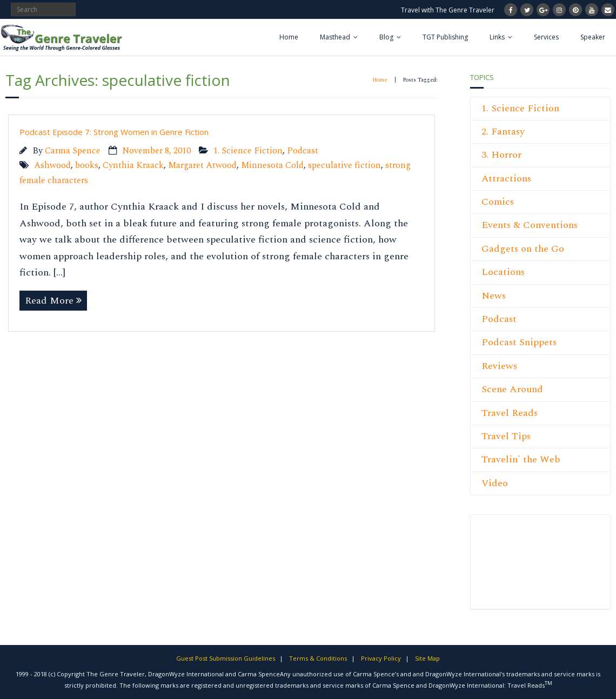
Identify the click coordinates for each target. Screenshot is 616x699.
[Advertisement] (514, 568)
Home (289, 37)
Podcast (303, 151)
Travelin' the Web (521, 459)
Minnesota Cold (272, 166)
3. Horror (501, 155)
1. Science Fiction (248, 151)
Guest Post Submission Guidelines (226, 658)
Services (546, 37)
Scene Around (512, 389)
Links (497, 37)
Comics (498, 202)
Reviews (499, 366)
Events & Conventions (530, 225)
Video (495, 483)
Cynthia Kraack (133, 166)
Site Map (427, 658)
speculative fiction (344, 166)
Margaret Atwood (202, 166)
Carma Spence (73, 151)
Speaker (593, 37)
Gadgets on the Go (523, 249)
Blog (386, 37)
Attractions (506, 179)
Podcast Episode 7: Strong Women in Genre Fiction (114, 132)
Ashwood (52, 166)
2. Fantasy (503, 132)
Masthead (335, 37)
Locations (503, 272)
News (494, 296)
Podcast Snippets (519, 342)
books (87, 166)
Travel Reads (510, 413)
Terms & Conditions (318, 658)
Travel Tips (506, 436)
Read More (49, 301)
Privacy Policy (381, 658)
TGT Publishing (445, 37)
